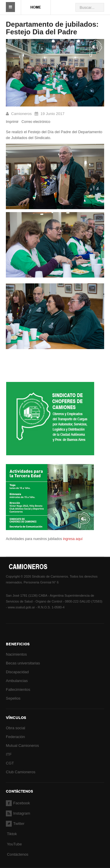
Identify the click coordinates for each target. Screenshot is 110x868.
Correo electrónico (36, 122)
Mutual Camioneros (22, 746)
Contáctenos (18, 854)
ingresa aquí (72, 539)
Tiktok (12, 834)
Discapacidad (17, 672)
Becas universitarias (23, 663)
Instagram (18, 813)
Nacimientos (16, 654)
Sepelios (13, 698)
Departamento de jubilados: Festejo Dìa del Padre (52, 28)
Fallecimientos (18, 690)
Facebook (18, 803)
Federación (15, 737)
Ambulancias (17, 681)
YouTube (14, 844)
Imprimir (12, 122)
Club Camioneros (21, 772)
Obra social (16, 728)
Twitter (15, 824)
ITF (9, 754)
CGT (10, 763)
